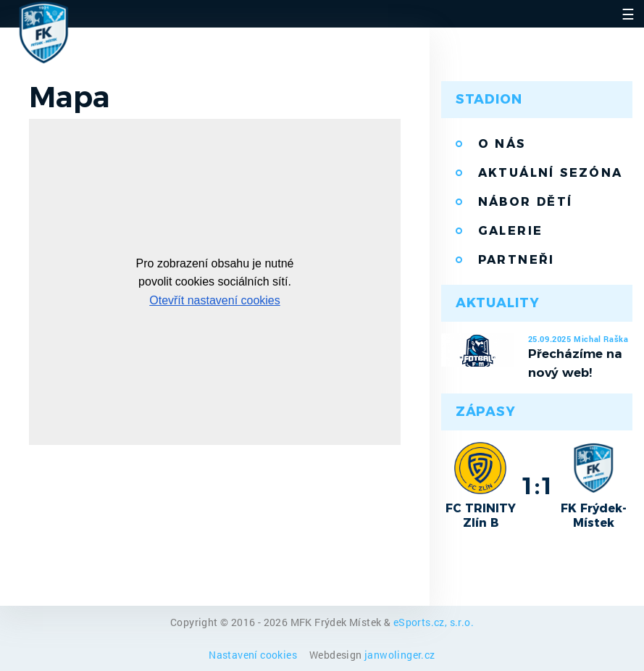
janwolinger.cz (400, 655)
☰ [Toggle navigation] (628, 14)
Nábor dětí (526, 202)
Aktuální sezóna (551, 173)
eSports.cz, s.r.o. (434, 622)
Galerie (511, 231)
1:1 (537, 485)
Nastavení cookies (254, 655)
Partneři (517, 260)
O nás (502, 144)
